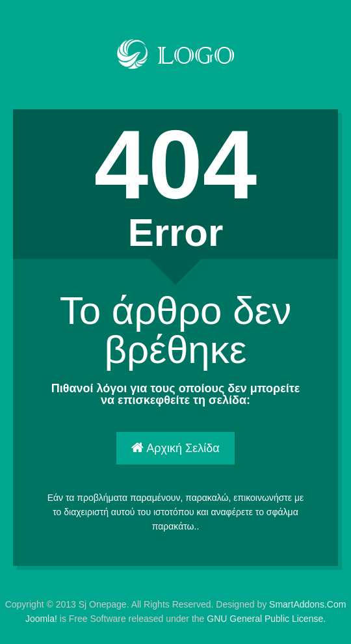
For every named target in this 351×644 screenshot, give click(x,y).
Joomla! (41, 619)
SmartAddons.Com (307, 604)
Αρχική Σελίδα (175, 448)
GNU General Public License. (266, 619)
